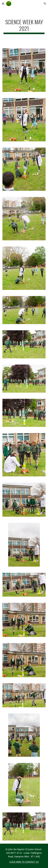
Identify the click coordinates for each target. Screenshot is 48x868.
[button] (3, 4)
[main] (24, 26)
